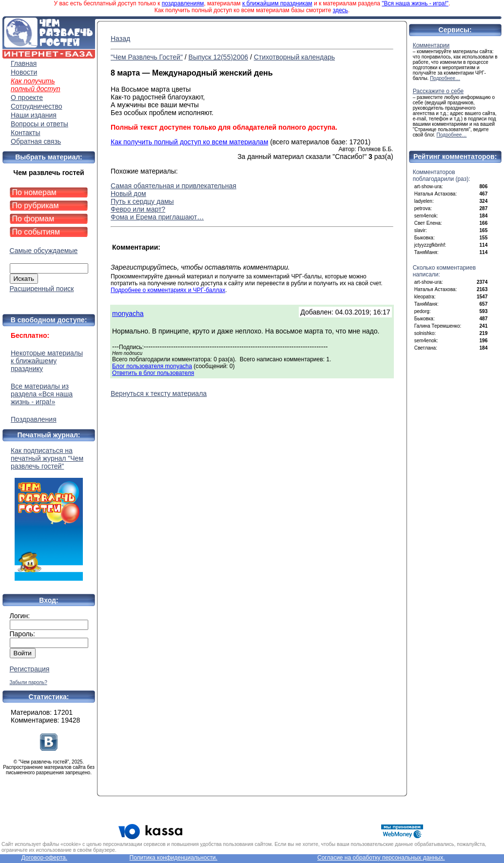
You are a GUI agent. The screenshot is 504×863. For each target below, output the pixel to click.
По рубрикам (36, 206)
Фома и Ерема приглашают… (157, 217)
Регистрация (30, 669)
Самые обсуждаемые (44, 251)
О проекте (27, 98)
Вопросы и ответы (39, 124)
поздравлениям (183, 3)
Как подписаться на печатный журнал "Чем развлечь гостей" (49, 514)
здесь (340, 10)
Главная (24, 63)
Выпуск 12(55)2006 (218, 57)
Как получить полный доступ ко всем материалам (189, 142)
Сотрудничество (36, 106)
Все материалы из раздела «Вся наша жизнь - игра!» (42, 394)
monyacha (128, 314)
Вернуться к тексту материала (159, 393)
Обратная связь (36, 141)
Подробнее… (445, 78)
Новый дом (128, 194)
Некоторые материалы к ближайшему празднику (47, 361)
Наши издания (34, 115)
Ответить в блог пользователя (153, 373)
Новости (24, 72)
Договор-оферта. (44, 858)
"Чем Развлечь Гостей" (147, 57)
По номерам (34, 192)
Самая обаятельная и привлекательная (174, 186)
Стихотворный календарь (294, 57)
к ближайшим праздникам (277, 3)
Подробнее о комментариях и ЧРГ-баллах (168, 290)
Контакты (25, 133)
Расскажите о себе (438, 91)
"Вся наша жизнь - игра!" (415, 3)
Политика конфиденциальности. (174, 858)
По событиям (36, 232)
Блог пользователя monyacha (152, 366)
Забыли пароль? (29, 682)
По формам (33, 219)
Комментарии (431, 45)
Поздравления (34, 419)
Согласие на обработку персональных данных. (381, 858)
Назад (120, 39)
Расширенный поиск (42, 289)
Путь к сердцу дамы (142, 201)
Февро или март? (138, 209)
